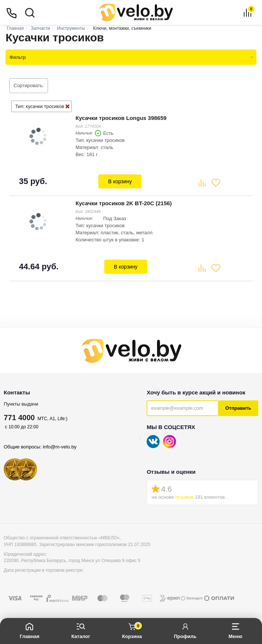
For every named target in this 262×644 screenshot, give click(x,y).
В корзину (120, 181)
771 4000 (19, 416)
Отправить (238, 407)
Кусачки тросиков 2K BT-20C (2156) (123, 202)
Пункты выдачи (21, 402)
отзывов (184, 496)
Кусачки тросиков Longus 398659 (121, 118)
